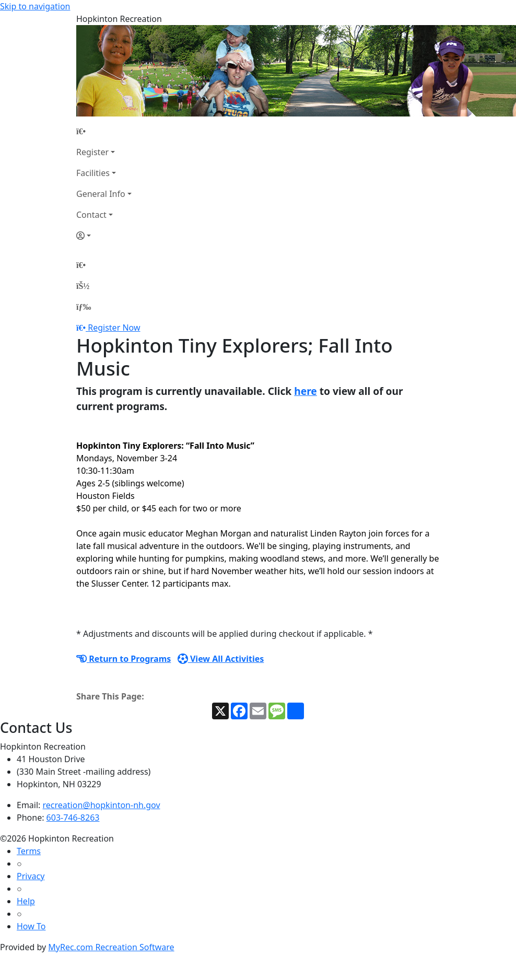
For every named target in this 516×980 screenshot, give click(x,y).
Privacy (31, 876)
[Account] (104, 236)
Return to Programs (124, 659)
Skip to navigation (35, 6)
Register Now (114, 328)
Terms (29, 851)
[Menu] (84, 307)
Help (26, 901)
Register (92, 152)
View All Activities (221, 659)
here (306, 391)
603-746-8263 (73, 818)
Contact (91, 215)
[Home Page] (104, 131)
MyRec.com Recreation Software (111, 947)
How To (31, 926)
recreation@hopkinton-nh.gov (102, 805)
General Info (101, 194)
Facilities (93, 173)
